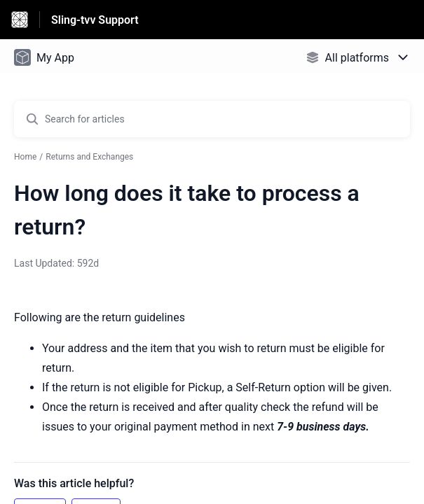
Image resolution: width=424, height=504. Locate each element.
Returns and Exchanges (89, 157)
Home (25, 157)
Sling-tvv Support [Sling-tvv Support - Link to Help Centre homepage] (95, 20)
